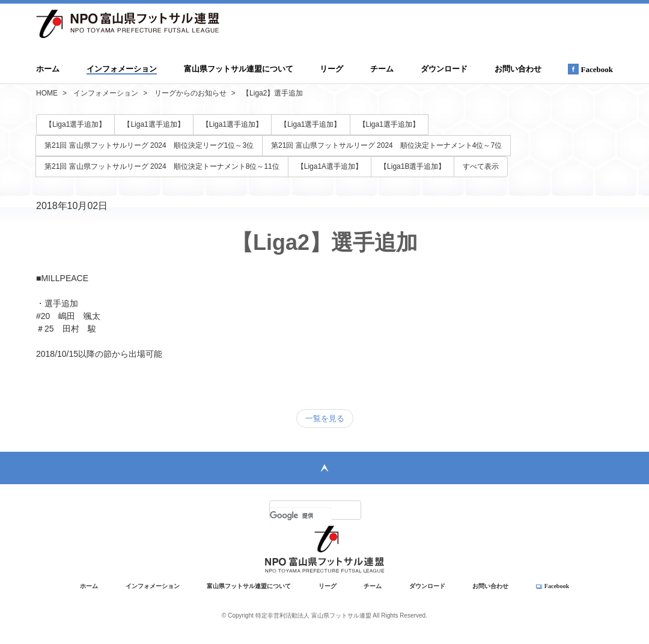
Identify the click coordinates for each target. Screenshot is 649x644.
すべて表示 (481, 166)
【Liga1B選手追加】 (413, 166)
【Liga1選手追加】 (75, 124)
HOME (47, 93)
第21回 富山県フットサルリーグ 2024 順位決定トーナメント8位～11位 (162, 166)
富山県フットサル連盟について (239, 69)
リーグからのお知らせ (190, 93)
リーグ (331, 69)
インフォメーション (122, 69)
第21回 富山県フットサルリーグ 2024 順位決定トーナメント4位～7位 (386, 145)
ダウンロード (444, 69)
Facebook (590, 69)
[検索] (301, 516)
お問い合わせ (518, 69)
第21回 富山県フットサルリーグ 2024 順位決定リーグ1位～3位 (149, 145)
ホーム (48, 69)
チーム (382, 69)
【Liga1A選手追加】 (330, 166)
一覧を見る (325, 418)
